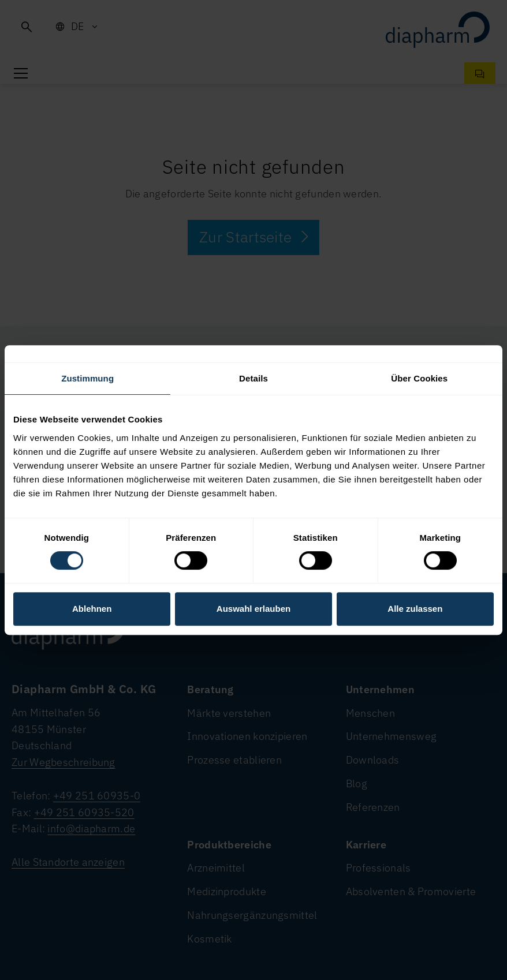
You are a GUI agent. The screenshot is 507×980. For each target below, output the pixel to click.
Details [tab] (254, 378)
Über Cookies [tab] (419, 378)
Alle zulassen (415, 609)
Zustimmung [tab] (87, 378)
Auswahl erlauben (254, 609)
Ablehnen (92, 609)
